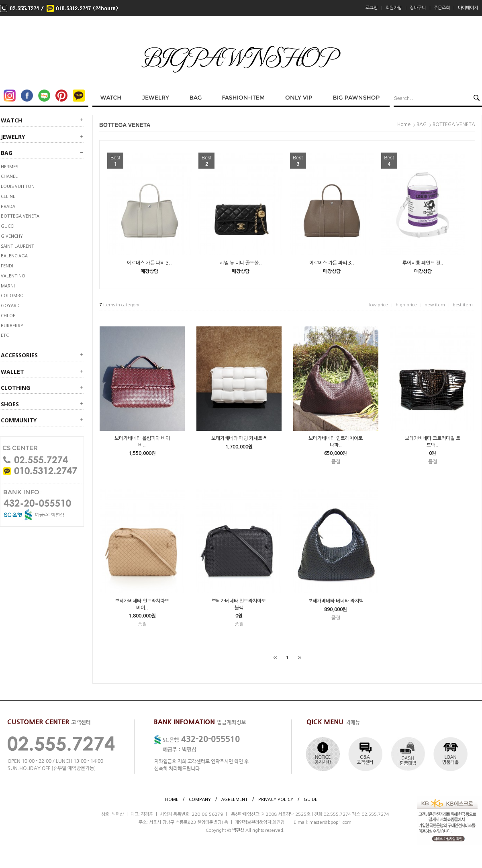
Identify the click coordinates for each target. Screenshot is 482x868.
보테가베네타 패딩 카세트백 (239, 438)
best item (463, 305)
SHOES (10, 404)
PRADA (8, 206)
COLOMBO (12, 295)
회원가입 (394, 8)
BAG (7, 153)
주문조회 (442, 8)
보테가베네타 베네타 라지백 (336, 601)
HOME (172, 799)
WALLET (12, 372)
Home (404, 124)
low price (379, 305)
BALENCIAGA (14, 256)
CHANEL (9, 176)
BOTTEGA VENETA (20, 216)
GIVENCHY (12, 236)
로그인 (372, 8)
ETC (5, 335)
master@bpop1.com (330, 822)
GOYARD (10, 305)
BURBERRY (12, 325)
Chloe (8, 315)
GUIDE (310, 799)
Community (19, 420)
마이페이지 (468, 8)
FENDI (7, 266)
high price (406, 305)
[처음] (275, 658)
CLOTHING (15, 388)
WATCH (11, 120)
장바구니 (418, 8)
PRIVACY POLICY (276, 799)
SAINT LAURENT (17, 246)
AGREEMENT (235, 799)
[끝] (300, 658)
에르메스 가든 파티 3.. (149, 263)
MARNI (8, 286)
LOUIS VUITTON (18, 186)
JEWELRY (13, 137)
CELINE (8, 196)
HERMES (9, 166)
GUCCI (8, 226)
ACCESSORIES (19, 355)
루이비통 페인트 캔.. (423, 263)
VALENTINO (13, 276)
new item (435, 305)
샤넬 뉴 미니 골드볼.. (241, 263)
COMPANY (200, 799)
